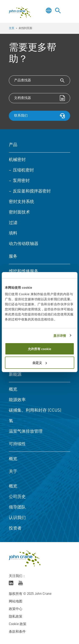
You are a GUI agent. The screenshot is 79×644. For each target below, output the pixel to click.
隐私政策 (16, 617)
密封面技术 (19, 212)
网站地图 (16, 602)
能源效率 (17, 400)
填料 (13, 233)
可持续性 (17, 444)
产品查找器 (23, 80)
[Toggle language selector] (49, 11)
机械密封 (17, 160)
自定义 (40, 363)
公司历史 (17, 497)
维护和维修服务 (24, 271)
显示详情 (60, 336)
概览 (13, 390)
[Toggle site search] (58, 11)
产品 (13, 145)
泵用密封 (21, 181)
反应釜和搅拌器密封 (32, 191)
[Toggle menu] (67, 11)
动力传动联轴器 (24, 244)
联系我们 (21, 116)
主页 (12, 28)
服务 (13, 257)
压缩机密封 (23, 170)
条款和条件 (17, 632)
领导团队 (17, 507)
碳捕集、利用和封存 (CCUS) (35, 411)
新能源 (15, 375)
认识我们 (17, 518)
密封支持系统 (21, 202)
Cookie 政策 (18, 624)
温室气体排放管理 (26, 432)
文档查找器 (23, 98)
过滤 (13, 223)
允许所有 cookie (40, 349)
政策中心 (16, 609)
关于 (13, 472)
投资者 (15, 528)
